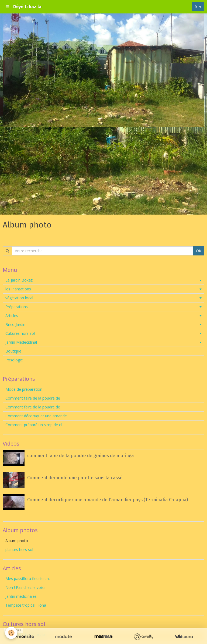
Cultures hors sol (20, 333)
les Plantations (18, 289)
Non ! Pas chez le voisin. (26, 587)
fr (196, 7)
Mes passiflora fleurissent (28, 579)
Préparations (17, 307)
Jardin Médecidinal (21, 342)
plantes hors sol (19, 549)
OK (199, 251)
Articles (12, 316)
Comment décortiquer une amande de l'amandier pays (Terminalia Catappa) (108, 500)
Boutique (13, 351)
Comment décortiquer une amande (36, 416)
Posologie (14, 360)
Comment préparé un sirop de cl (34, 425)
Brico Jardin (15, 324)
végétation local (19, 298)
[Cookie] (11, 633)
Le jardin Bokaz (19, 280)
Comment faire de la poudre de (33, 398)
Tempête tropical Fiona (26, 605)
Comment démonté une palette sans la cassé (75, 478)
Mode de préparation (24, 389)
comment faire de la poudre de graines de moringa (81, 456)
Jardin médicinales (21, 596)
